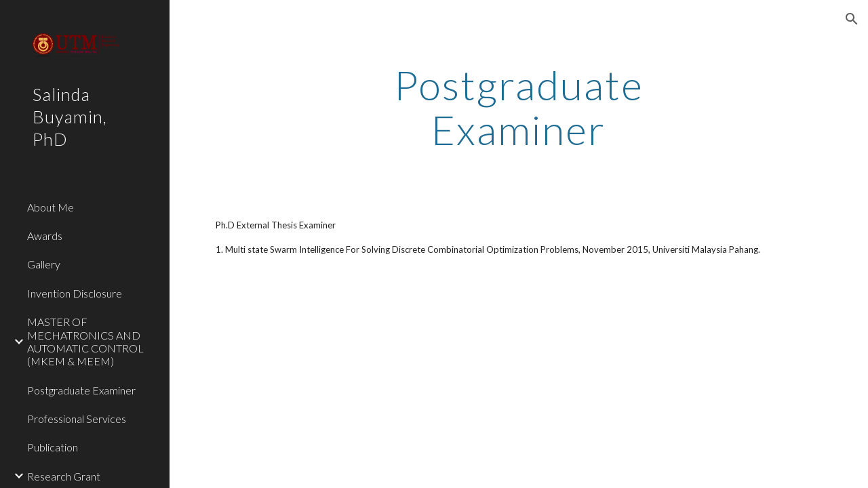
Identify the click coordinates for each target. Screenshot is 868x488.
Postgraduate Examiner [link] (81, 390)
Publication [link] (53, 447)
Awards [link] (45, 236)
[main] (518, 107)
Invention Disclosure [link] (75, 293)
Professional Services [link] (77, 419)
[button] (852, 19)
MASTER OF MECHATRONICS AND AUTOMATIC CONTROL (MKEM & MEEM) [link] (85, 341)
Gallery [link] (44, 264)
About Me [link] (51, 207)
